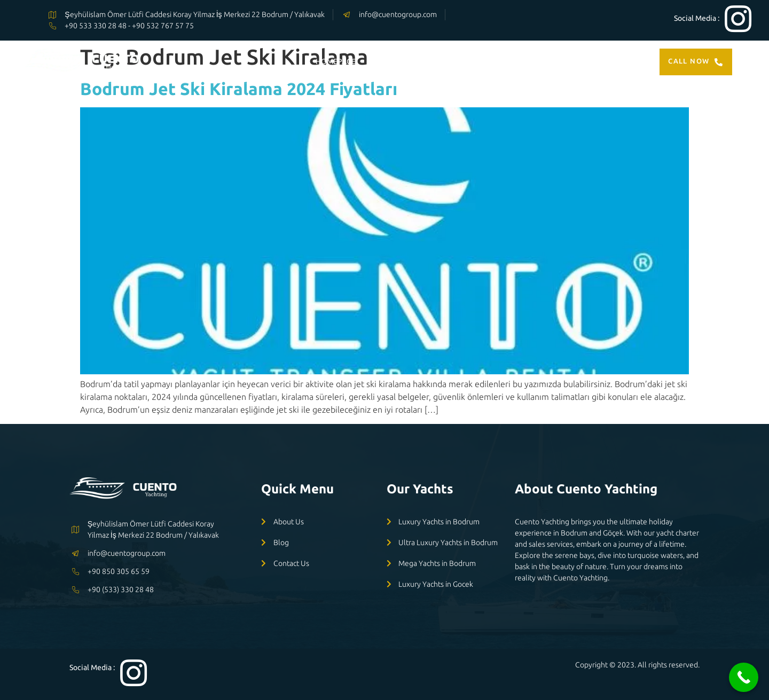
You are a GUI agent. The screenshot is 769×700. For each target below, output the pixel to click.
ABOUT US (535, 61)
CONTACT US (596, 61)
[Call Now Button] (744, 677)
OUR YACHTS (399, 61)
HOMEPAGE (336, 61)
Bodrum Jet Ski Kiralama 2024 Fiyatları (239, 89)
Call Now (696, 61)
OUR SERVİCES (471, 61)
